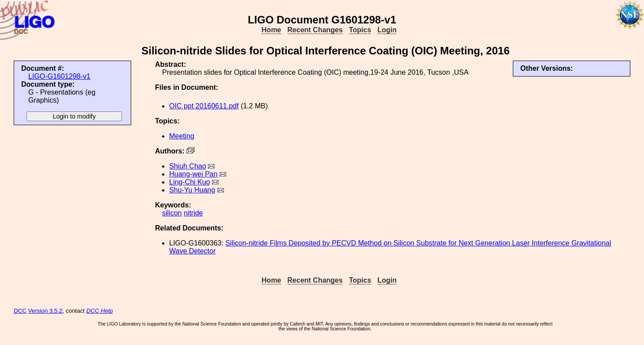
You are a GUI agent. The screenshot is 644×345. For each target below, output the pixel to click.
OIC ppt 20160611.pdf (204, 106)
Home (271, 30)
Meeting (182, 136)
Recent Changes (315, 30)
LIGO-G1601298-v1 (59, 76)
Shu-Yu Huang (192, 190)
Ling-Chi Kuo (190, 182)
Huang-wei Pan (193, 174)
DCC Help (100, 311)
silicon (172, 213)
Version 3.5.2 (45, 311)
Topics (360, 30)
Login (387, 30)
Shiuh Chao (188, 166)
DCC (20, 311)
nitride (193, 213)
